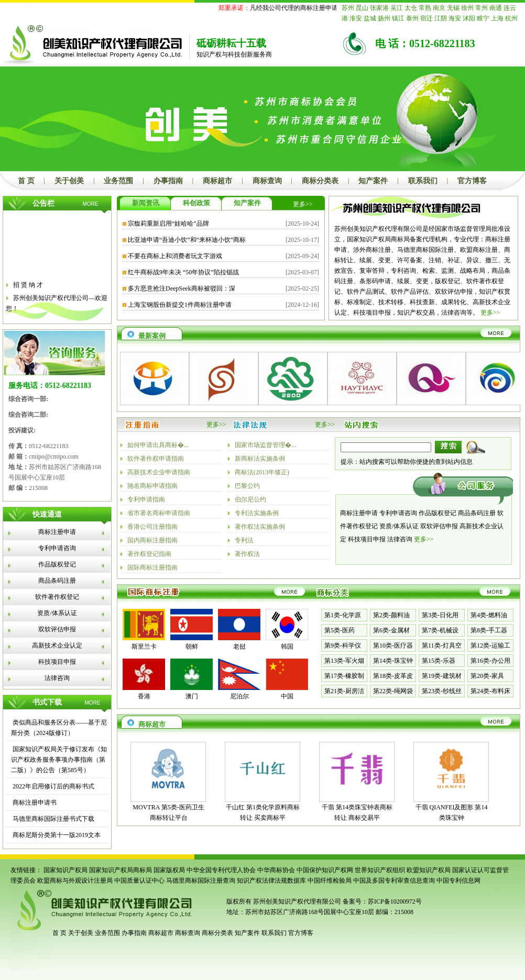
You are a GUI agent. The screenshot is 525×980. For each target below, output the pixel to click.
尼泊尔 (239, 696)
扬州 (384, 18)
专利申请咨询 (57, 548)
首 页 (26, 181)
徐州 (467, 8)
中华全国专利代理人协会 (221, 870)
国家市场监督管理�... (265, 445)
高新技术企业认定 (57, 645)
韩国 (287, 647)
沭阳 (469, 18)
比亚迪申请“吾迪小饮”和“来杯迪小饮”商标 (187, 240)
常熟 (425, 8)
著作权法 (247, 554)
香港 (144, 696)
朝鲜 (192, 647)
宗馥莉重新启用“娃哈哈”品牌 (168, 224)
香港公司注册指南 (152, 527)
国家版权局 (169, 870)
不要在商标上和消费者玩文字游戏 (175, 256)
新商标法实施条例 (260, 459)
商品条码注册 (57, 581)
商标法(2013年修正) (262, 472)
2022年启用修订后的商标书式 (53, 786)
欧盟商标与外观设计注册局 (75, 881)
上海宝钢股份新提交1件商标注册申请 (180, 305)
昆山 (362, 8)
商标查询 (267, 181)
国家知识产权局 (65, 870)
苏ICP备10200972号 (395, 901)
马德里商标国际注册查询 (201, 881)
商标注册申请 (57, 532)
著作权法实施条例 (260, 527)
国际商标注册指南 (152, 567)
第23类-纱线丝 (442, 691)
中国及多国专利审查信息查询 (394, 881)
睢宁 (483, 18)
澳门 (192, 696)
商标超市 (217, 181)
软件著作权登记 (57, 597)
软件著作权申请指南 (156, 459)
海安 (455, 18)
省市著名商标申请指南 (159, 513)
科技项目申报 (57, 662)
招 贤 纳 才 (28, 288)
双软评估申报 (57, 629)
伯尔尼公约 (250, 499)
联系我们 (423, 181)
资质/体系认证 (57, 613)
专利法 (244, 540)
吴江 (397, 8)
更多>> (303, 204)
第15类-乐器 (439, 661)
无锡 (453, 8)
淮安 (356, 18)
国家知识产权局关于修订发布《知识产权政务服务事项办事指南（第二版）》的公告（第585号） (59, 760)
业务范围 (118, 181)
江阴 (441, 18)
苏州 (348, 8)
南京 (439, 8)
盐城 (370, 18)
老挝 (239, 647)
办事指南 (168, 181)
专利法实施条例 (257, 513)
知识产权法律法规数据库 (271, 881)
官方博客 (472, 181)
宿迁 (426, 18)
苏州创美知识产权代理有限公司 (296, 901)
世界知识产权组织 (380, 870)
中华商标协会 (276, 870)
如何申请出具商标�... (158, 445)
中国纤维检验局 (330, 881)
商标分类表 (320, 181)
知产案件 (373, 181)
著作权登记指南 (149, 554)
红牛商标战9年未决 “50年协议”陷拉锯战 (183, 272)
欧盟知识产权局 (429, 870)
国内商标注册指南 (152, 540)
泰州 (412, 18)
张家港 (379, 8)
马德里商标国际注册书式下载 (53, 819)
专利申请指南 (146, 499)
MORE (91, 204)
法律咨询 (57, 678)
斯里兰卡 (144, 647)
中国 (287, 696)
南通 (496, 8)
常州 (482, 8)
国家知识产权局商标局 (121, 870)
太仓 (411, 8)
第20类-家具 (487, 676)
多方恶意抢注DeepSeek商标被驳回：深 (182, 288)
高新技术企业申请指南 (159, 472)
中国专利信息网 (458, 881)
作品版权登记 (57, 564)
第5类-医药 (340, 630)
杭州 (511, 18)
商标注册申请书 (34, 803)
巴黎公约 (247, 486)
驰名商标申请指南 (152, 486)
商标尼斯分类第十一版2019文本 (56, 835)
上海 (497, 18)
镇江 (398, 18)
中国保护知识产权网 (325, 870)
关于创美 (69, 181)
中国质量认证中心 (139, 881)
